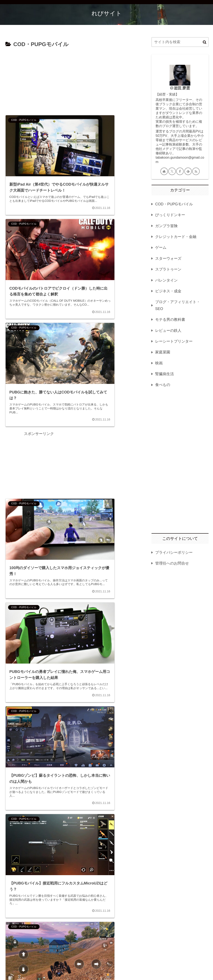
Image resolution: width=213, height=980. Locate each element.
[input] (180, 42)
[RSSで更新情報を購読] (196, 171)
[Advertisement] (73, 80)
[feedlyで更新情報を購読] (188, 171)
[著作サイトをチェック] (164, 171)
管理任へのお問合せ (172, 563)
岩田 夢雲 (182, 88)
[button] (205, 42)
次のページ (73, 924)
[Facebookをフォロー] (180, 171)
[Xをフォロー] (172, 171)
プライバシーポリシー (174, 552)
